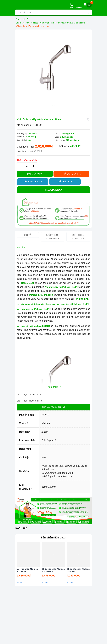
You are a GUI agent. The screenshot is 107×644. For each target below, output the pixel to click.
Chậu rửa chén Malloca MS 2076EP (53, 570)
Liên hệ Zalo (65, 182)
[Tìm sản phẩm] (49, 12)
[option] (53, 63)
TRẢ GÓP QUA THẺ (71, 174)
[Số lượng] (27, 166)
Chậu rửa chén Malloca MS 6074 (78, 570)
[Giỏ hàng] (89, 5)
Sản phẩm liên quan (53, 538)
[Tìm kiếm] (87, 12)
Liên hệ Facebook (33, 182)
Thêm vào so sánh (27, 160)
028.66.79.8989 (76, 8)
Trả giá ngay (53, 190)
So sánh (20, 582)
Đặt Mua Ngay (35, 174)
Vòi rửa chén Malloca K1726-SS (27, 570)
